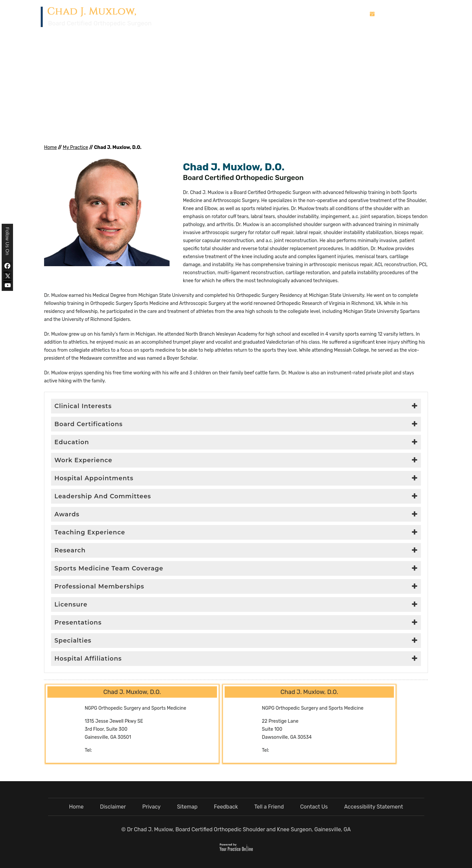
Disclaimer (113, 807)
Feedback (226, 807)
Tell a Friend (269, 807)
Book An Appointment (405, 14)
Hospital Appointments (94, 478)
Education (72, 442)
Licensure (71, 604)
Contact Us (416, 29)
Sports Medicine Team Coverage (109, 568)
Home (245, 29)
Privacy (151, 807)
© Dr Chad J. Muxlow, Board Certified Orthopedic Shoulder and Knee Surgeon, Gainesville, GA (236, 829)
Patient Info (351, 29)
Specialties (73, 641)
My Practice (275, 29)
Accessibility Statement (374, 807)
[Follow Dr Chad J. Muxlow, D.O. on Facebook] (7, 266)
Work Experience (83, 460)
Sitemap (187, 807)
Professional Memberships (99, 586)
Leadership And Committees (103, 496)
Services (314, 29)
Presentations (78, 623)
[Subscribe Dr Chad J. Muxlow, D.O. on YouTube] (7, 285)
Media (386, 29)
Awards (67, 514)
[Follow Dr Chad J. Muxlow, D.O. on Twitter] (7, 276)
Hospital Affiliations (88, 659)
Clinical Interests (83, 406)
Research (70, 550)
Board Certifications (89, 424)
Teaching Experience (90, 532)
